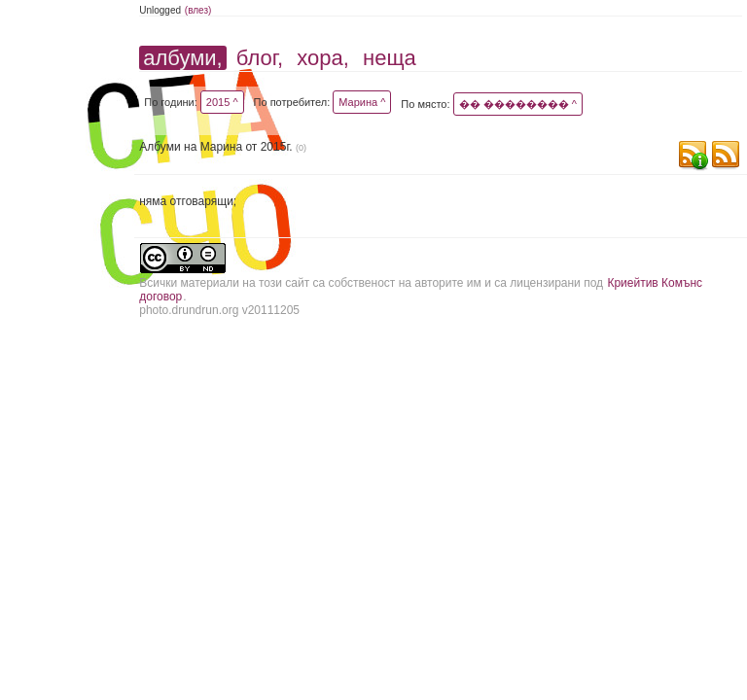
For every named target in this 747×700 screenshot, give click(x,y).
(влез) (198, 10)
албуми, (182, 58)
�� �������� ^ (518, 104)
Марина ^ (362, 102)
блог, (260, 58)
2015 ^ (222, 102)
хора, (323, 58)
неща (390, 58)
